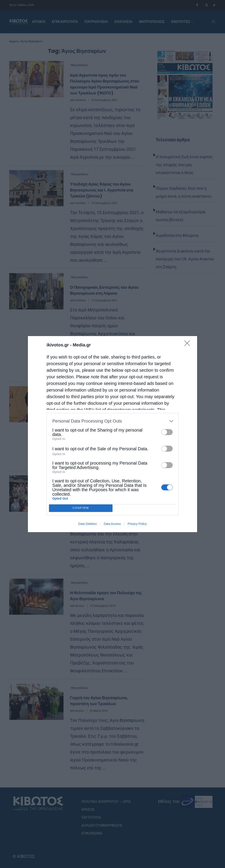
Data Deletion (88, 524)
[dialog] (112, 434)
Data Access (112, 524)
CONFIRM (81, 508)
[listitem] (112, 421)
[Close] (189, 345)
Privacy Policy (137, 524)
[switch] (167, 432)
